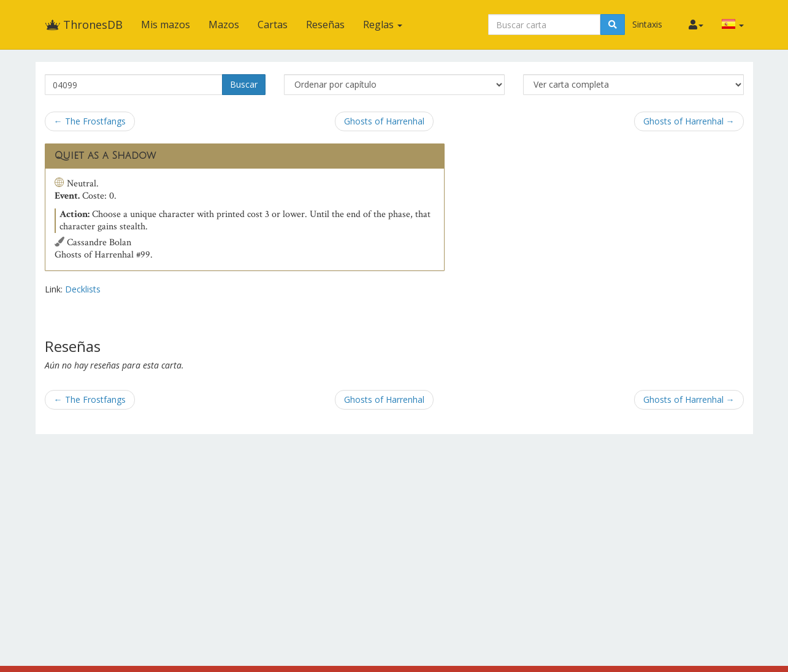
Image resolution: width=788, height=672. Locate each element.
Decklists (83, 289)
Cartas (273, 25)
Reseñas (325, 25)
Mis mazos (166, 25)
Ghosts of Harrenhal (384, 121)
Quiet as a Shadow (105, 156)
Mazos (224, 25)
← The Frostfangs (90, 121)
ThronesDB (84, 25)
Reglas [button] (383, 25)
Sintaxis (647, 24)
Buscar (244, 84)
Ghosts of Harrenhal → (689, 121)
